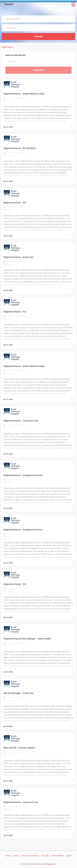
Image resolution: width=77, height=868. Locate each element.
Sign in (69, 856)
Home (8, 856)
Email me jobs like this (16, 55)
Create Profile (58, 856)
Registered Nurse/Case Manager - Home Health (27, 639)
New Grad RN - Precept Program (19, 748)
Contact (16, 856)
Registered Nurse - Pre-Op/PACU (20, 148)
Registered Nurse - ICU (15, 203)
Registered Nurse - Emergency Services (23, 475)
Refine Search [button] (7, 47)
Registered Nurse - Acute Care (18, 257)
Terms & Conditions (30, 856)
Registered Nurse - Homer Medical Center (24, 94)
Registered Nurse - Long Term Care (21, 421)
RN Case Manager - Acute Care (19, 693)
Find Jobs (38, 36)
